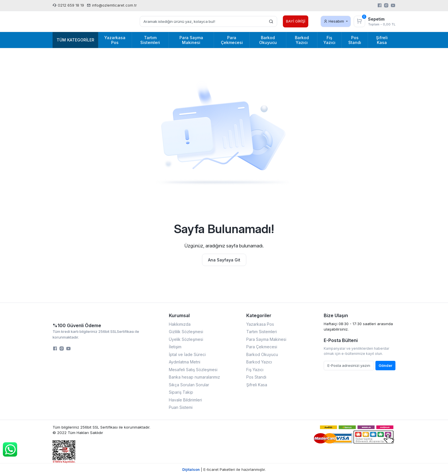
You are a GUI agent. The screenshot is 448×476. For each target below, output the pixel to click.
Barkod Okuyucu (262, 354)
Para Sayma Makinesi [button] (191, 40)
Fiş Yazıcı (255, 370)
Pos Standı (256, 377)
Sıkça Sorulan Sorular (189, 385)
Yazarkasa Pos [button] (115, 40)
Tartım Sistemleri (262, 332)
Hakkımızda (180, 324)
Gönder (385, 365)
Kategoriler (259, 315)
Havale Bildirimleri (185, 400)
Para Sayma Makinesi (266, 339)
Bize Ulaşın (336, 315)
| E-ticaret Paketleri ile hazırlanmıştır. (224, 469)
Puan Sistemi (181, 407)
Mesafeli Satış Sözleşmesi (193, 370)
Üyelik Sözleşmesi (186, 339)
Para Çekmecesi (262, 347)
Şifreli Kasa (257, 385)
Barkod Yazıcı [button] (302, 40)
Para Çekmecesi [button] (232, 40)
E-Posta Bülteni (341, 340)
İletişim (175, 347)
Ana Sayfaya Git (224, 260)
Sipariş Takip (181, 392)
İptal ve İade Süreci (187, 354)
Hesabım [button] (334, 21)
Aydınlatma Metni (185, 362)
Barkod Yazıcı (259, 362)
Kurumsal (179, 315)
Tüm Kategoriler (75, 40)
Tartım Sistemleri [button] (150, 40)
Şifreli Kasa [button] (382, 40)
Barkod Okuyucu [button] (268, 40)
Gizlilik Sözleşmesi (186, 332)
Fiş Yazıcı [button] (329, 40)
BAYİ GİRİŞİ (296, 21)
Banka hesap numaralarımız (194, 377)
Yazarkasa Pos (260, 324)
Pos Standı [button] (355, 40)
